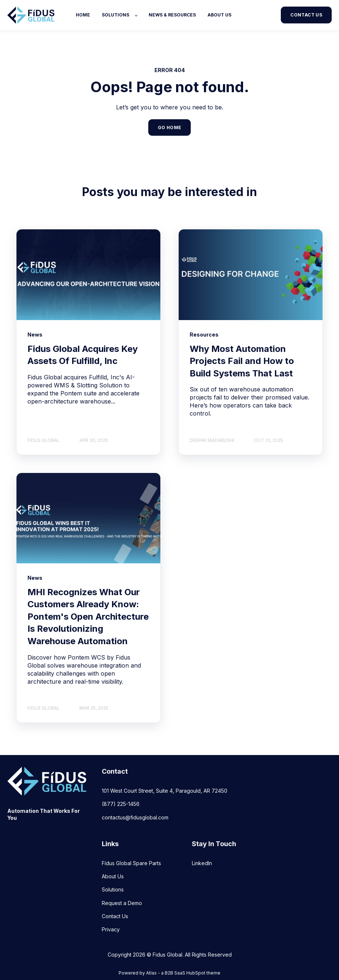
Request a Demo (122, 903)
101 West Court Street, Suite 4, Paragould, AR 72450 (165, 791)
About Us (113, 876)
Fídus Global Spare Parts (131, 863)
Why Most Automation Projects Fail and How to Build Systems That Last (242, 361)
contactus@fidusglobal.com (135, 817)
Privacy (111, 929)
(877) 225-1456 (121, 804)
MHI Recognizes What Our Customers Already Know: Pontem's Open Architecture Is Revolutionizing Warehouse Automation (88, 617)
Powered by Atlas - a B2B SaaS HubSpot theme (169, 973)
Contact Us (115, 916)
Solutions (113, 889)
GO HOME (170, 127)
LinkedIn (202, 863)
